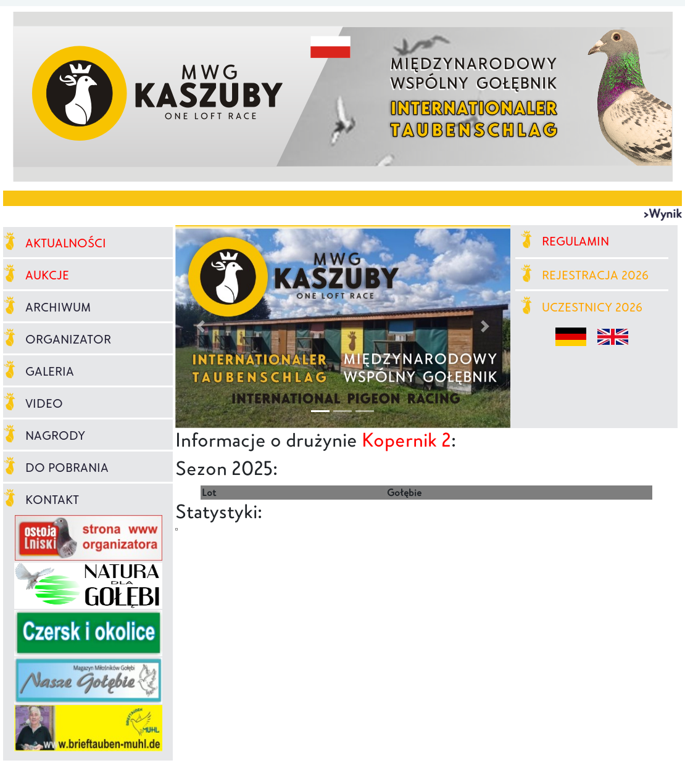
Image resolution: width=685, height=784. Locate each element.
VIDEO (33, 403)
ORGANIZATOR (57, 339)
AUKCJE (36, 275)
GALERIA (39, 371)
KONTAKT (41, 500)
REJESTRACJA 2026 (585, 275)
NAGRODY (44, 435)
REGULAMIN (565, 241)
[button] (200, 327)
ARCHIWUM (47, 307)
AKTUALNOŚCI (55, 243)
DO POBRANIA (56, 468)
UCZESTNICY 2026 (582, 307)
